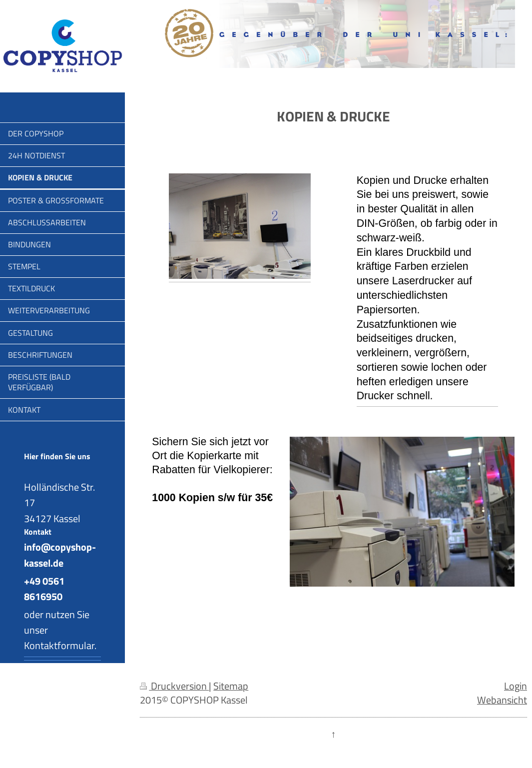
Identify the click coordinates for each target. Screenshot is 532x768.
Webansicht (502, 700)
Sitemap (231, 686)
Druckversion (174, 686)
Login (516, 686)
